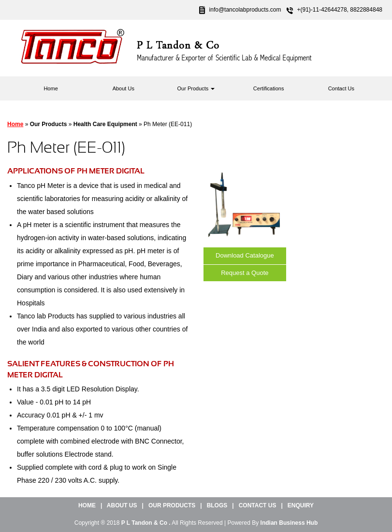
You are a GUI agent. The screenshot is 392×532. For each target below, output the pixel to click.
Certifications (269, 88)
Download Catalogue (245, 255)
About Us (123, 88)
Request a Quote (245, 273)
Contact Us (341, 88)
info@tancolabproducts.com (245, 10)
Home (51, 88)
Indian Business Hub (289, 523)
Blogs (217, 505)
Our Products (196, 88)
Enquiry (301, 505)
